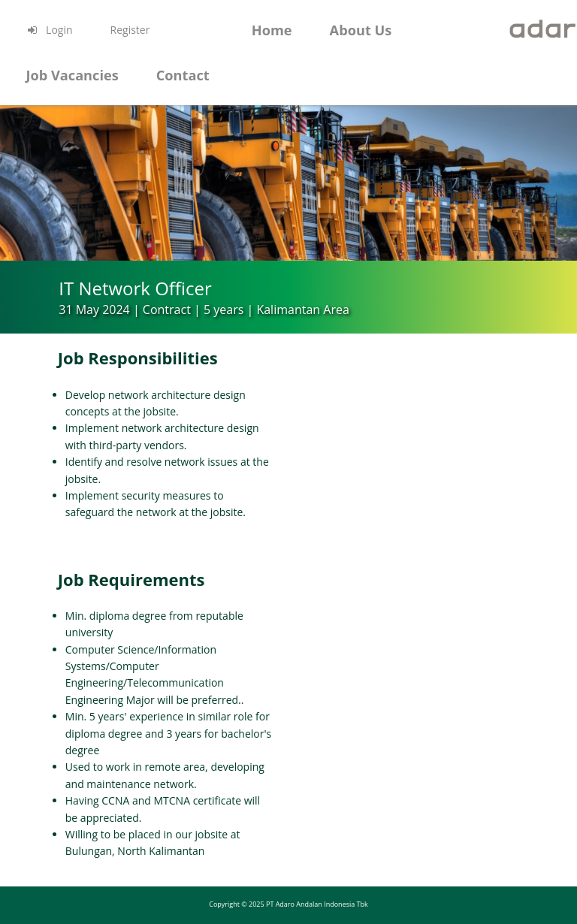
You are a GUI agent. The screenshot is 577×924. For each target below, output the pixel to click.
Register (130, 30)
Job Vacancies (72, 75)
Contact (183, 75)
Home (272, 30)
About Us (361, 30)
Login (49, 30)
